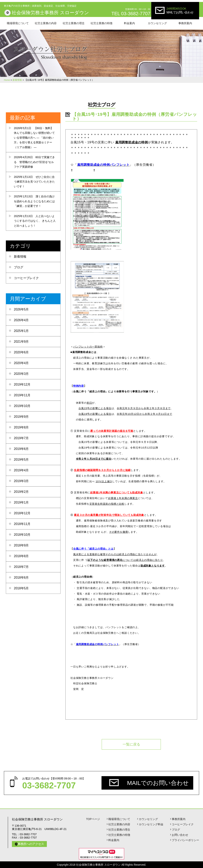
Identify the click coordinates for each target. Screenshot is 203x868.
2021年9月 (21, 342)
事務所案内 (185, 23)
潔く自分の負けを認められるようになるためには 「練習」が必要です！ (34, 201)
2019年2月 (21, 492)
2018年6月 (21, 578)
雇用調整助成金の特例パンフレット (103, 165)
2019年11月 (22, 395)
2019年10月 (22, 406)
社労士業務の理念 (74, 23)
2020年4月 (21, 363)
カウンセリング (157, 23)
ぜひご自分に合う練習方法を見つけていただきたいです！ (34, 182)
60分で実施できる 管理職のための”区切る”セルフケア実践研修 (34, 162)
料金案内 (129, 23)
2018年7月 (21, 567)
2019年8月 (21, 427)
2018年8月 (21, 556)
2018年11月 (22, 524)
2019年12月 (22, 384)
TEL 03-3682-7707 (131, 14)
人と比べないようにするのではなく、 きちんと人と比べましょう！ (35, 221)
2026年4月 (21, 320)
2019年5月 (21, 460)
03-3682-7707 (49, 785)
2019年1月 (21, 502)
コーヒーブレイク (26, 278)
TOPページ (93, 819)
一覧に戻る (131, 744)
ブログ (19, 267)
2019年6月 (21, 449)
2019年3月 (21, 481)
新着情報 (20, 257)
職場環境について (18, 23)
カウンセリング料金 (151, 824)
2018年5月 (21, 588)
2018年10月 (22, 535)
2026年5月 (21, 309)
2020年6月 (21, 352)
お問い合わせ (180, 835)
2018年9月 (21, 545)
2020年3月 (21, 374)
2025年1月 (21, 331)
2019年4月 (21, 470)
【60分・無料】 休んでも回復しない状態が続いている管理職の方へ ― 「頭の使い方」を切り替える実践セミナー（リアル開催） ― (34, 138)
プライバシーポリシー (185, 840)
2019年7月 (21, 438)
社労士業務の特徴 (101, 23)
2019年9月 (21, 417)
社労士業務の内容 (46, 23)
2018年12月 (22, 513)
